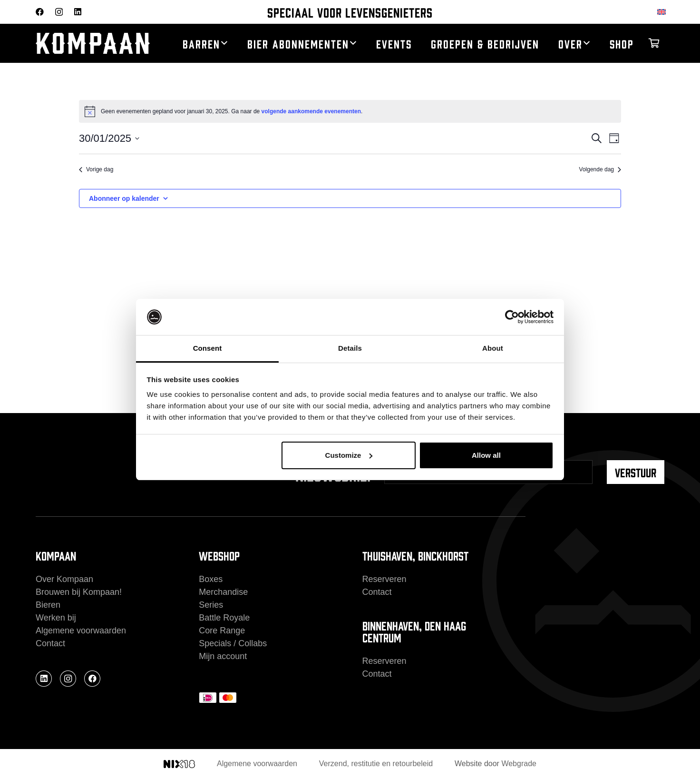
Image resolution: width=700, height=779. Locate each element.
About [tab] (493, 348)
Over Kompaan (64, 579)
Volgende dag (600, 169)
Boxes (211, 579)
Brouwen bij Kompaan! (79, 592)
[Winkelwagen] (654, 43)
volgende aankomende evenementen (311, 111)
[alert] (350, 111)
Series (211, 605)
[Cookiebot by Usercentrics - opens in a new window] (512, 317)
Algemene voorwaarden (81, 631)
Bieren (48, 605)
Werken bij (56, 618)
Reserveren (384, 579)
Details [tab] (350, 348)
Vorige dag (96, 169)
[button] (224, 43)
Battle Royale (224, 618)
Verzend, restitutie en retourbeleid (376, 764)
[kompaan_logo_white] (96, 44)
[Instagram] (59, 12)
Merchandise (223, 592)
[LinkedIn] (78, 12)
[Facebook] (40, 12)
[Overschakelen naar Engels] (663, 12)
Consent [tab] (208, 348)
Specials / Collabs (233, 643)
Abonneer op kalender (124, 198)
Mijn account (223, 656)
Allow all (486, 455)
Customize (349, 455)
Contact (50, 643)
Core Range (222, 631)
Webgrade (519, 764)
